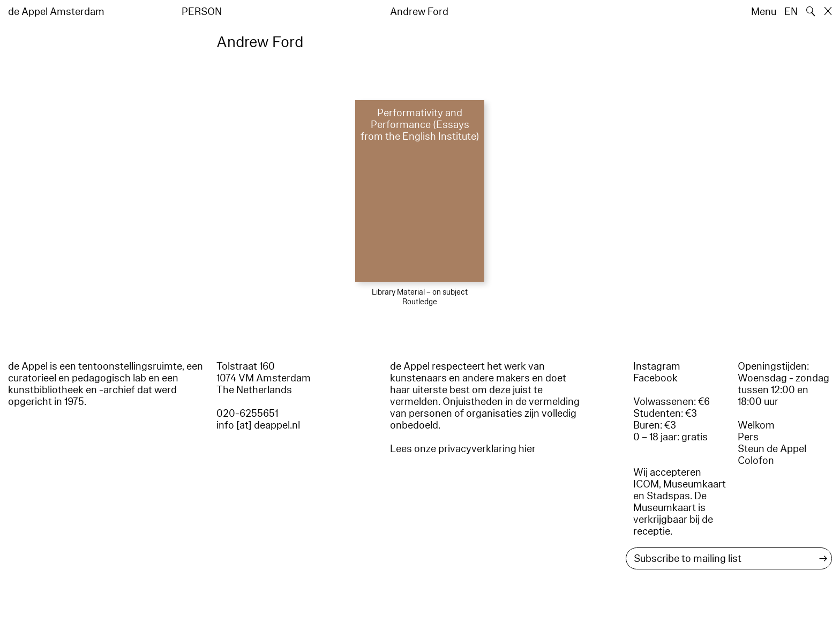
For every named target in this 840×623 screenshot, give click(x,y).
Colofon (756, 461)
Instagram (657, 366)
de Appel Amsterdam (56, 12)
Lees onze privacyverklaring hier (463, 449)
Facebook (655, 378)
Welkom (756, 425)
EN (791, 12)
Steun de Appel (772, 449)
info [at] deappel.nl (258, 425)
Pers (748, 437)
